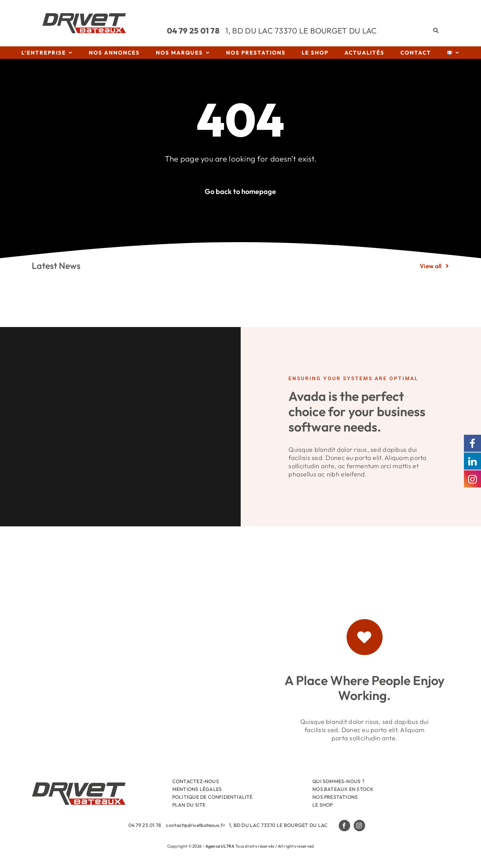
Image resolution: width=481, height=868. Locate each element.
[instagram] (359, 826)
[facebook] (344, 826)
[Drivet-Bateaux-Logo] (84, 16)
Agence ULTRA (220, 846)
